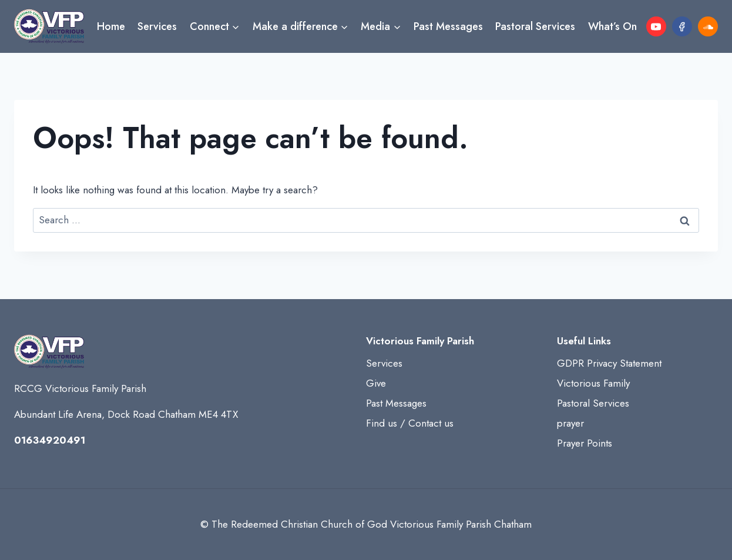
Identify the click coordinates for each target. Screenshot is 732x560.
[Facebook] (682, 26)
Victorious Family (593, 383)
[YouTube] (656, 26)
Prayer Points (585, 443)
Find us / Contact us (410, 423)
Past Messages (448, 26)
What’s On (612, 26)
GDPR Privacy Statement (609, 363)
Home (111, 26)
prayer (570, 423)
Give (376, 383)
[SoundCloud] (708, 26)
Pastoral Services (535, 26)
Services (157, 26)
